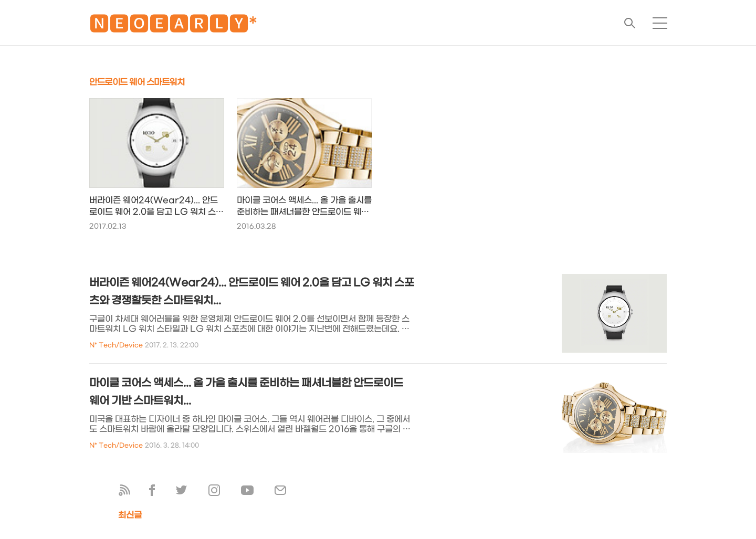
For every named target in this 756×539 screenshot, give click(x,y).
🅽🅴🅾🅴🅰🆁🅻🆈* (173, 26)
